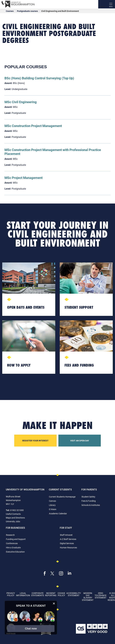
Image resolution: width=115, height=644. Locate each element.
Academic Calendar (58, 513)
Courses (10, 11)
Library (52, 505)
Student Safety (88, 497)
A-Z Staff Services (68, 539)
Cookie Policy (61, 594)
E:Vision (53, 509)
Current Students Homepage (62, 497)
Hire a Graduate (13, 547)
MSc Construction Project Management (33, 126)
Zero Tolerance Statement (101, 595)
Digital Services (67, 543)
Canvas (52, 501)
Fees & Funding (89, 501)
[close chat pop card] (54, 604)
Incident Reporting (51, 594)
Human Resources (68, 547)
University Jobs (13, 521)
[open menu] (111, 4)
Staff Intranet (66, 535)
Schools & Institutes (91, 505)
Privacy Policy (11, 594)
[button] (31, 629)
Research (10, 535)
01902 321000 (17, 510)
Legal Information (23, 594)
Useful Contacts (13, 514)
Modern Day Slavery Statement (88, 597)
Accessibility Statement (74, 594)
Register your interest (35, 441)
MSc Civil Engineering (21, 102)
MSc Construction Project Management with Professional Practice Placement (53, 152)
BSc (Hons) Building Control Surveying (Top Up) (39, 78)
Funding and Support (16, 539)
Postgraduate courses (27, 11)
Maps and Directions (15, 518)
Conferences (12, 543)
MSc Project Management (24, 178)
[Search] (102, 4)
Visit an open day (80, 441)
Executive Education (15, 552)
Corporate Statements (38, 594)
